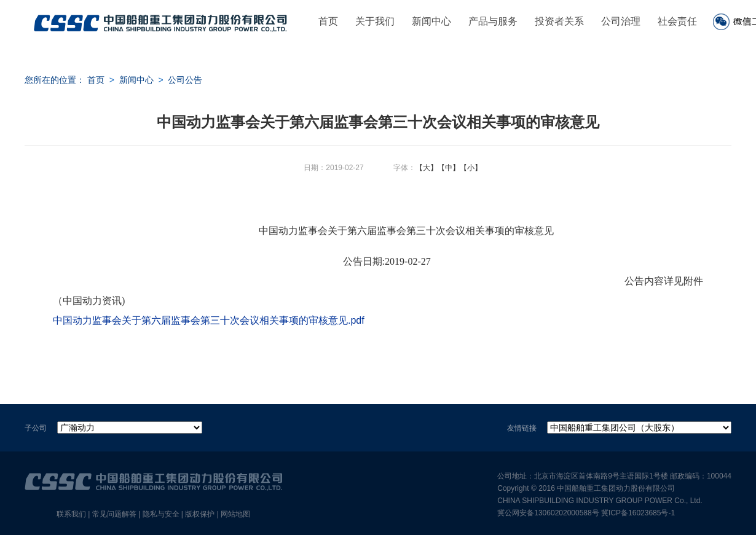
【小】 (471, 168)
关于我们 (375, 21)
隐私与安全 (161, 514)
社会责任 (677, 21)
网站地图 (235, 514)
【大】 (427, 168)
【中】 (449, 168)
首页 (328, 21)
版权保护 (200, 514)
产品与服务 (493, 21)
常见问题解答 (114, 514)
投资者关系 (559, 21)
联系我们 (71, 514)
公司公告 (185, 80)
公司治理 (621, 21)
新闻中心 (431, 21)
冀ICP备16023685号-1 (638, 513)
